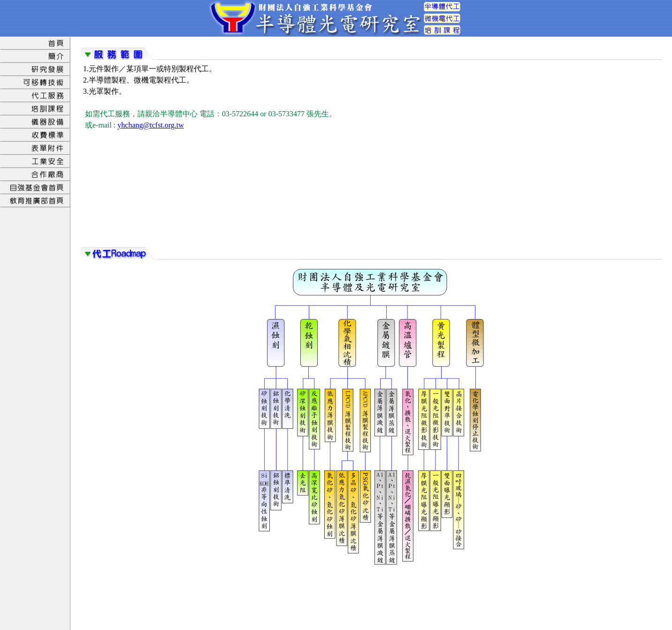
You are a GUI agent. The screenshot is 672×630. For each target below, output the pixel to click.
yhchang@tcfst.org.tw (151, 125)
